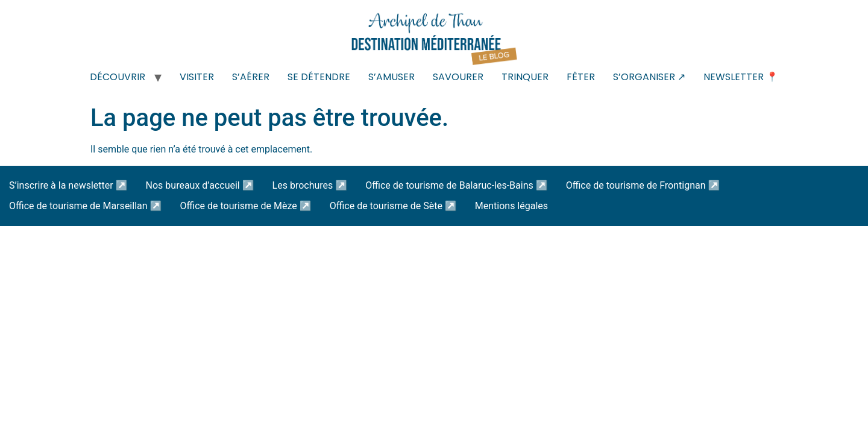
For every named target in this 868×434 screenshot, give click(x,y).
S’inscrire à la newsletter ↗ (68, 185)
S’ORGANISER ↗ (649, 77)
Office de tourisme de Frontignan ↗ (643, 185)
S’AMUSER (392, 77)
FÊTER (581, 77)
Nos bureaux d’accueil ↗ (200, 185)
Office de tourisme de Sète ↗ (393, 206)
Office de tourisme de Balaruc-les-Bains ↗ (456, 185)
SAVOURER (458, 77)
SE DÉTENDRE (319, 77)
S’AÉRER (251, 77)
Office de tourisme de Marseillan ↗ (85, 206)
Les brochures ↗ (310, 185)
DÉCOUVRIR (118, 77)
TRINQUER (525, 77)
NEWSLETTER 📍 (741, 77)
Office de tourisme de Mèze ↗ (245, 206)
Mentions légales (511, 206)
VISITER (197, 77)
